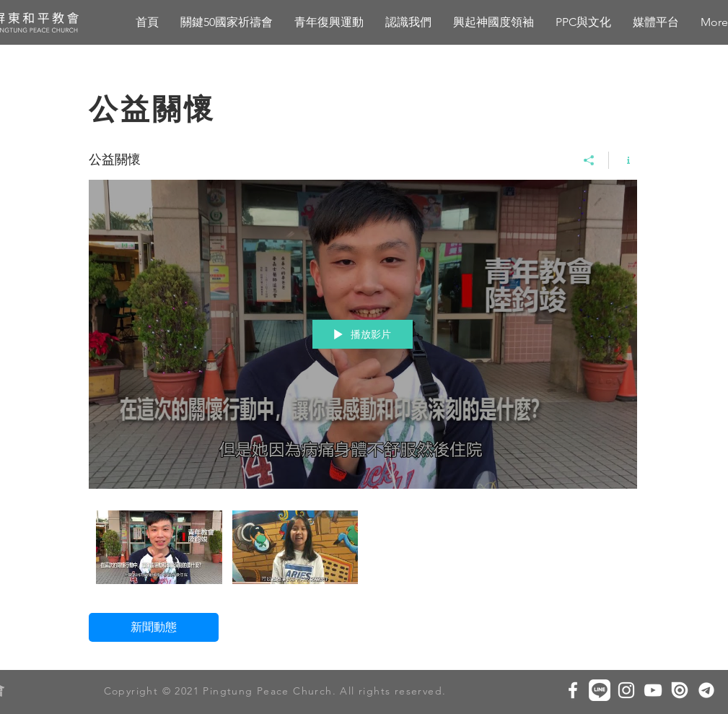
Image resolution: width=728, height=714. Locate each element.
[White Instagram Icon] (626, 690)
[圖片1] (706, 690)
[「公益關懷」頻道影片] (363, 551)
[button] (494, 22)
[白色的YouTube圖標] (653, 690)
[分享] (589, 160)
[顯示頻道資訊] (623, 160)
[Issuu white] (680, 690)
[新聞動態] (154, 627)
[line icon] (600, 690)
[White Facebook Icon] (573, 690)
